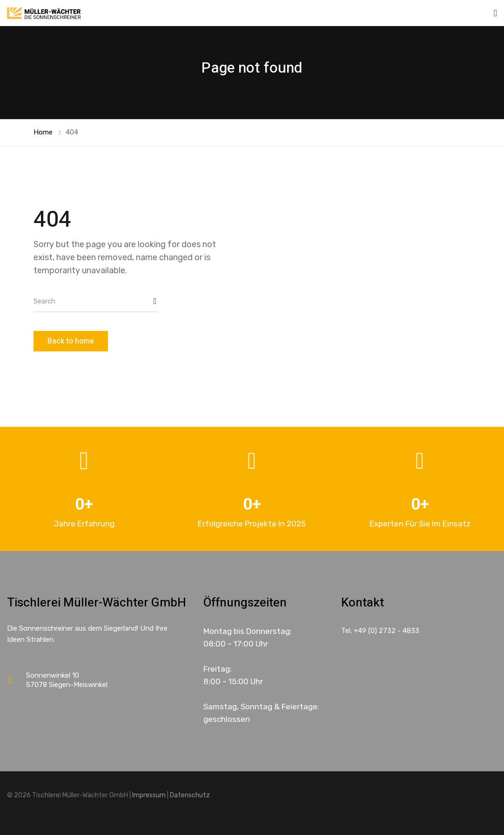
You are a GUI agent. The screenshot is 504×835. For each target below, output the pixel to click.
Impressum (149, 795)
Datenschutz (190, 795)
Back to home (71, 341)
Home (43, 132)
